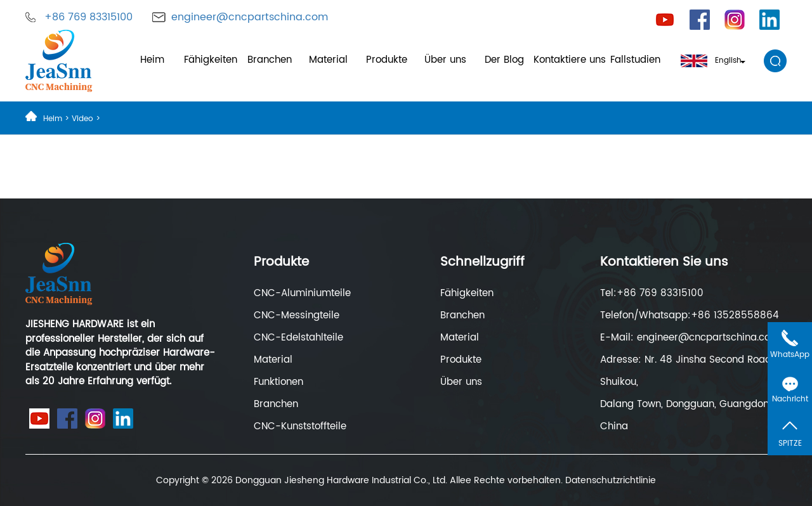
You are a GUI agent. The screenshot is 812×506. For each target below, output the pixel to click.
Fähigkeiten (211, 60)
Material (328, 60)
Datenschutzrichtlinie (611, 480)
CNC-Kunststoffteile (300, 426)
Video (82, 119)
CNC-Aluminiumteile (302, 293)
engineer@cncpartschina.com (250, 17)
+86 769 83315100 (88, 17)
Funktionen (278, 382)
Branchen (270, 60)
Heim (152, 60)
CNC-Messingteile (297, 315)
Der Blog (504, 60)
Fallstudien (635, 60)
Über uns (445, 60)
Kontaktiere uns (570, 60)
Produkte (387, 60)
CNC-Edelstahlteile (298, 338)
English (713, 61)
